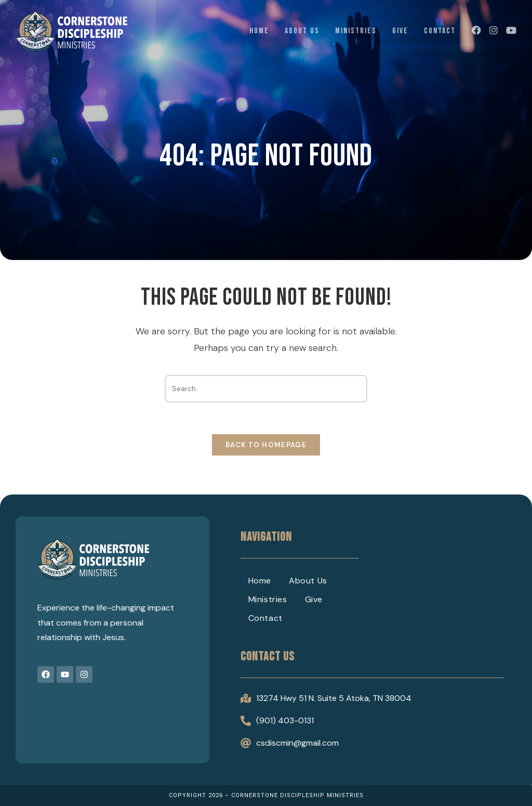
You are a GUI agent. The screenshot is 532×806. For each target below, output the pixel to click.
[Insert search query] (266, 389)
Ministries (268, 599)
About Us (308, 581)
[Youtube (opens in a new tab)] (511, 30)
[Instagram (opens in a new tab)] (494, 30)
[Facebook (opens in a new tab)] (476, 30)
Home (260, 581)
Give (314, 599)
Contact (265, 618)
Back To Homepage (266, 445)
